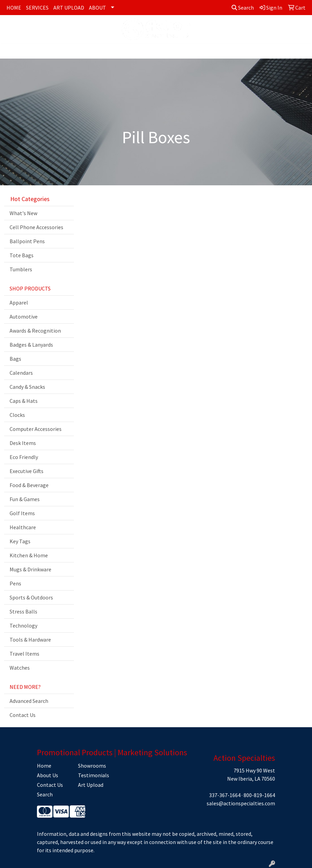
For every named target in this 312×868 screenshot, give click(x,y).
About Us (48, 775)
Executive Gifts (27, 471)
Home (44, 766)
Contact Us (23, 715)
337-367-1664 (225, 795)
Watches (20, 668)
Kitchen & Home (29, 555)
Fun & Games (25, 499)
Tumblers (21, 269)
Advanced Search (29, 701)
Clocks (17, 415)
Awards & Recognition (35, 331)
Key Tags (20, 541)
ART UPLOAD (69, 8)
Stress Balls (23, 611)
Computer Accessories (36, 429)
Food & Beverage (29, 485)
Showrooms (92, 766)
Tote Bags (22, 255)
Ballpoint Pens (27, 241)
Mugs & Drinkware (30, 569)
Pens (15, 583)
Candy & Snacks (27, 387)
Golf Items (22, 513)
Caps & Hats (24, 401)
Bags (15, 359)
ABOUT (97, 8)
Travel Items (24, 654)
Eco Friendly (24, 457)
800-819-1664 (259, 795)
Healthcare (23, 527)
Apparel (19, 302)
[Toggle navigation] (11, 51)
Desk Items (23, 443)
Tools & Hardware (30, 640)
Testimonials (94, 775)
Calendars (21, 373)
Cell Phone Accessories (36, 227)
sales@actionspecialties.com (241, 803)
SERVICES (37, 8)
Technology (23, 625)
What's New (23, 213)
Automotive (24, 317)
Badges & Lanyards (31, 345)
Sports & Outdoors (31, 597)
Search (243, 8)
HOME (14, 8)
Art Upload (91, 785)
